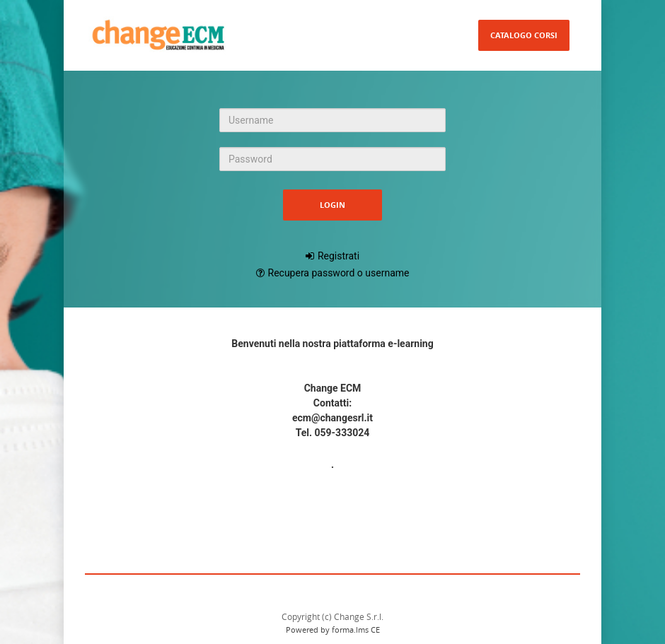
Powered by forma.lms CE (333, 630)
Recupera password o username (339, 273)
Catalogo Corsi (524, 35)
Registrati (339, 256)
